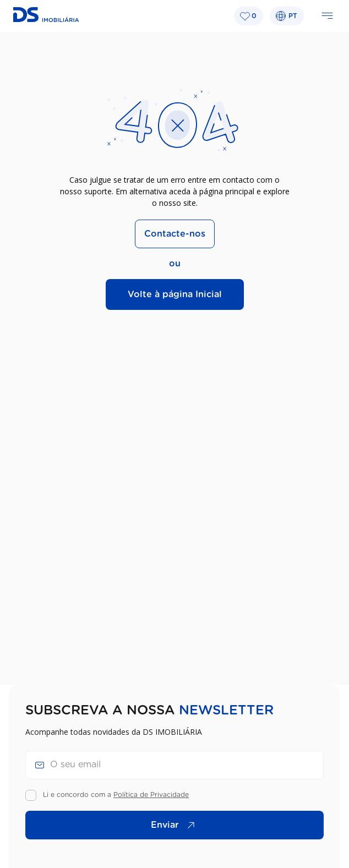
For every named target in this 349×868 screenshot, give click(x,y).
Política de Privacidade (151, 795)
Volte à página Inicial (175, 294)
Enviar (176, 825)
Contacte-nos (175, 234)
